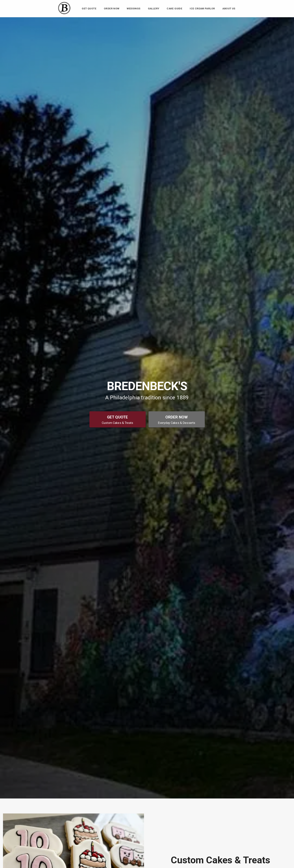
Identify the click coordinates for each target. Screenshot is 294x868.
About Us (229, 9)
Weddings (133, 9)
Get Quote (89, 9)
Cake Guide (174, 9)
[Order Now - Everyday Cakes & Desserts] (177, 419)
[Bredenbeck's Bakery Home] (64, 14)
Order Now (112, 9)
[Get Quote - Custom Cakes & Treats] (118, 419)
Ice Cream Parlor (202, 9)
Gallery (154, 9)
